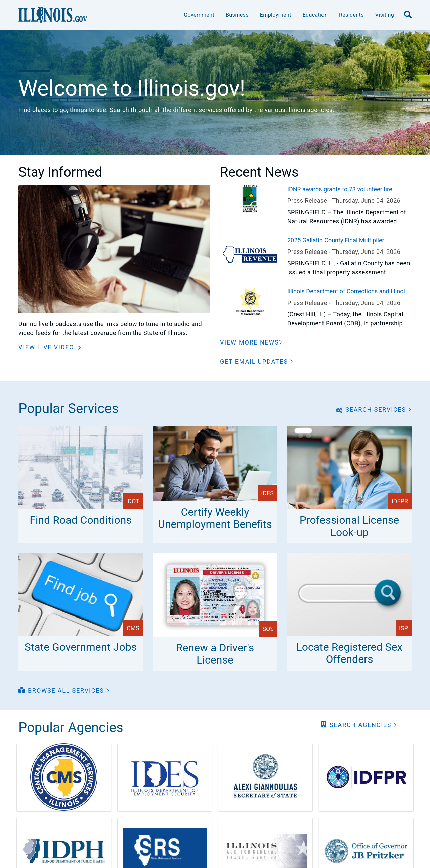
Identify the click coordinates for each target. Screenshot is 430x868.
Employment (276, 15)
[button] (257, 361)
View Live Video (47, 347)
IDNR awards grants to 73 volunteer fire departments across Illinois (340, 190)
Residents (351, 15)
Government (199, 15)
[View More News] (251, 342)
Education (315, 15)
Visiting (385, 15)
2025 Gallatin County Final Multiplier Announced (336, 241)
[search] (408, 15)
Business (237, 15)
